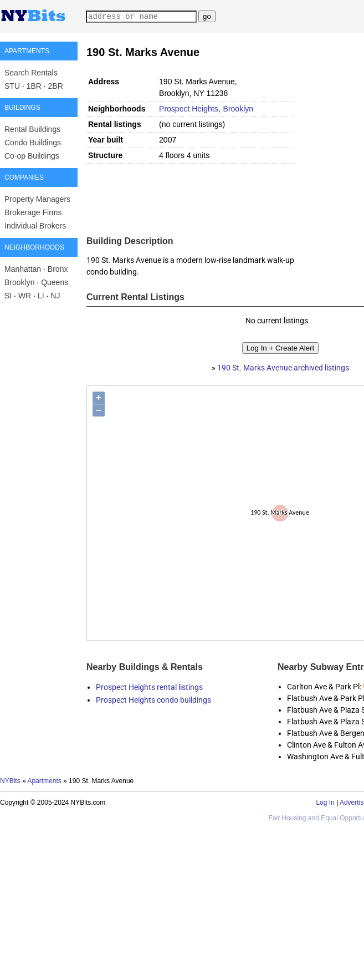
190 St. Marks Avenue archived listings (283, 368)
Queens (55, 282)
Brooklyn (19, 282)
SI (8, 296)
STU (12, 86)
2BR (56, 86)
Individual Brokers (35, 226)
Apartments (44, 781)
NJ (55, 296)
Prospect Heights (189, 109)
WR (25, 296)
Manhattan (23, 269)
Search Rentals (31, 73)
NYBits (10, 781)
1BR (34, 86)
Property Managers (37, 199)
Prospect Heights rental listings (149, 687)
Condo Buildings (33, 143)
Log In (325, 803)
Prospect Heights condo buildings (153, 700)
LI (41, 296)
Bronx (58, 269)
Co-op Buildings (32, 156)
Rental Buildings (32, 129)
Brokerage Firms (33, 212)
